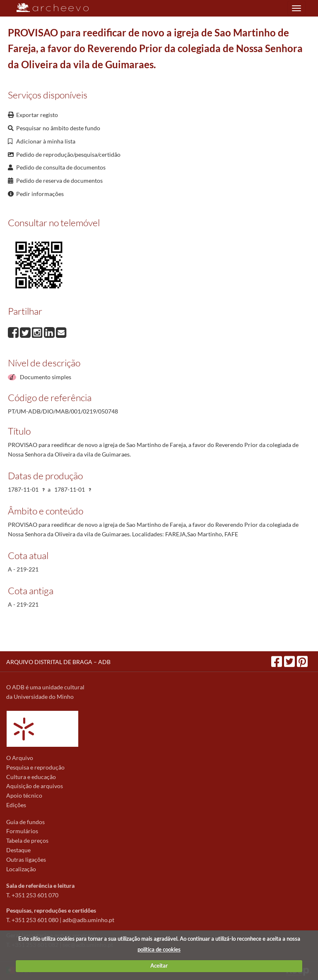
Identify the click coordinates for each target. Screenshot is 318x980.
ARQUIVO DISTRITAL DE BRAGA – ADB (58, 662)
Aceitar (159, 966)
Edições (16, 805)
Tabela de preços (27, 840)
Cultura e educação (31, 777)
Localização (21, 869)
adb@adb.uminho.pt (88, 920)
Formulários (22, 831)
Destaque (18, 850)
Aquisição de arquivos (35, 786)
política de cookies (159, 949)
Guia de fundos (25, 822)
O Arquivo (20, 758)
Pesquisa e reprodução (35, 767)
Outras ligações (26, 859)
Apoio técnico (24, 795)
